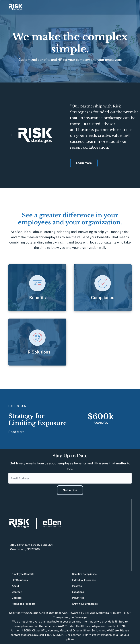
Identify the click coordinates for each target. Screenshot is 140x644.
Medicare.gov (29, 634)
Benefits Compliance (84, 573)
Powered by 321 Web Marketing (89, 612)
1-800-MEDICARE (56, 634)
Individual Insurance (84, 579)
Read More (17, 432)
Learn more (84, 163)
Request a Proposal (23, 603)
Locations (78, 591)
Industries (78, 597)
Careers (17, 597)
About (15, 585)
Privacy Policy (120, 612)
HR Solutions (20, 579)
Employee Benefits (23, 573)
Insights (77, 585)
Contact (17, 591)
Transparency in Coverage (70, 616)
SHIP (85, 634)
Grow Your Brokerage (85, 603)
